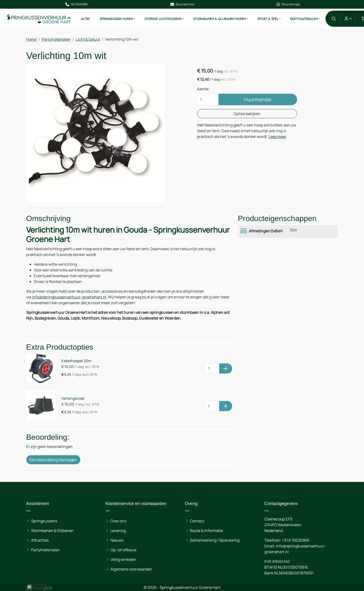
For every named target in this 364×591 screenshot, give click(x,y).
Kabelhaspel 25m (76, 361)
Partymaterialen (304, 19)
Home (31, 39)
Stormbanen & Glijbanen (52, 531)
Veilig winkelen (123, 559)
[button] (334, 19)
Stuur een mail (182, 4)
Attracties (40, 540)
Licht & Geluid (88, 39)
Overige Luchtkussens (163, 19)
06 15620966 (76, 4)
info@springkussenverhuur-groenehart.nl (69, 297)
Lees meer (278, 137)
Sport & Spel (268, 19)
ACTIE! (85, 19)
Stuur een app (288, 4)
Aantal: (203, 89)
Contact (197, 521)
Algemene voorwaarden (131, 569)
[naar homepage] (39, 19)
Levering (118, 531)
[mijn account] (348, 19)
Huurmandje (258, 99)
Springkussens (44, 521)
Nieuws (117, 540)
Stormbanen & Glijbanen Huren (219, 19)
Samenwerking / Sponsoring (215, 540)
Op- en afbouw (123, 550)
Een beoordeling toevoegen (53, 460)
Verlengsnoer (73, 398)
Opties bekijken (247, 114)
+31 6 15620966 (296, 540)
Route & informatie (206, 531)
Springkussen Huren (116, 19)
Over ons (118, 521)
